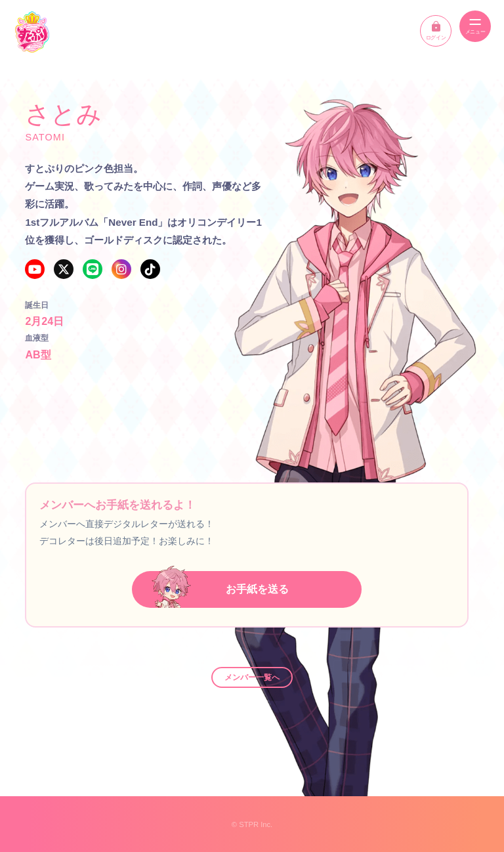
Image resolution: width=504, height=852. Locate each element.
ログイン (436, 31)
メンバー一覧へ (252, 677)
